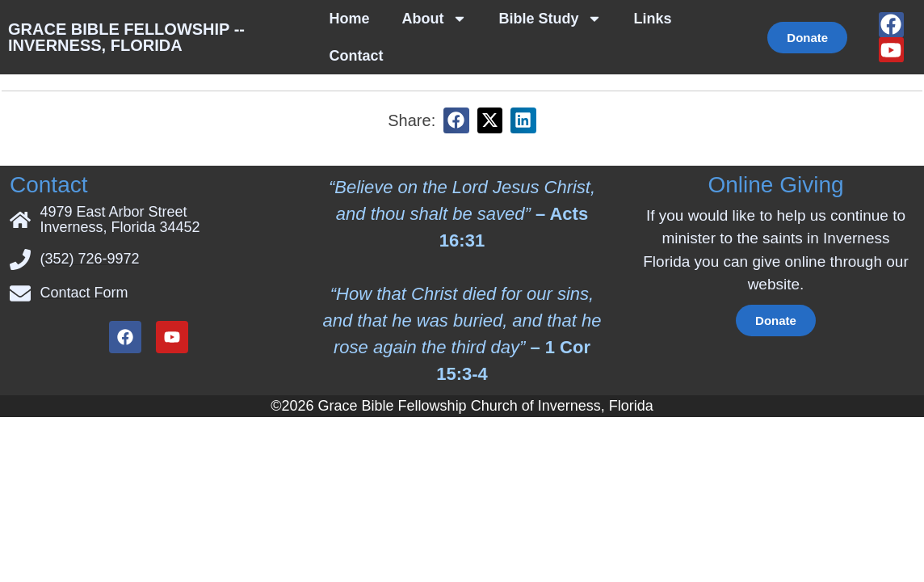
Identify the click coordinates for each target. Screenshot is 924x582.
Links (653, 19)
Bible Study (550, 19)
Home (350, 19)
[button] (456, 83)
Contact (357, 56)
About (435, 19)
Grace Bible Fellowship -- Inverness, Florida (126, 37)
